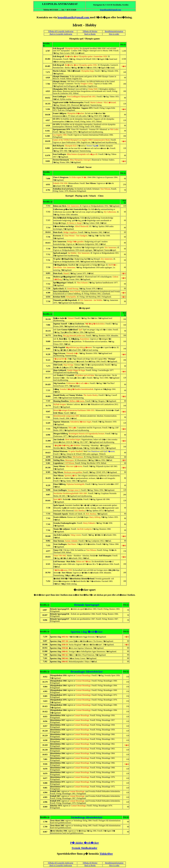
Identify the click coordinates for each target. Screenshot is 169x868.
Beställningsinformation (114, 31)
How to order (114, 34)
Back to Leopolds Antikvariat (61, 34)
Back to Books (90, 34)
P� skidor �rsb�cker (84, 843)
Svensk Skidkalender (84, 848)
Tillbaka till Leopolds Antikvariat (61, 31)
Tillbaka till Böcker (90, 31)
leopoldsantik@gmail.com (110, 10)
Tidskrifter (106, 854)
